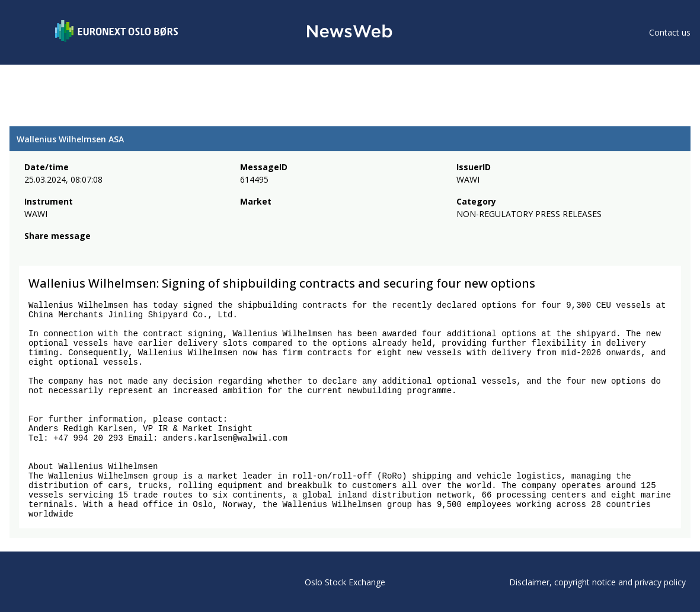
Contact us (670, 32)
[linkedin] (72, 252)
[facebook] (31, 252)
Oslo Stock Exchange (345, 582)
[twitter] (50, 252)
